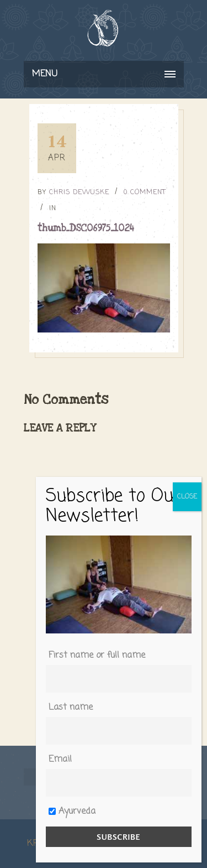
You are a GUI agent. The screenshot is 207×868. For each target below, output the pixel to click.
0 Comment (145, 193)
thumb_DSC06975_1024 (86, 228)
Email (60, 760)
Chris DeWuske (79, 193)
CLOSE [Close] (187, 497)
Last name (71, 708)
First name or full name (97, 656)
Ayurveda (72, 812)
